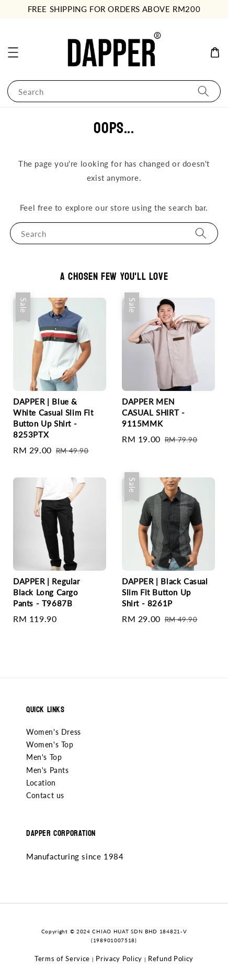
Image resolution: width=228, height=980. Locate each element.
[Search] (203, 91)
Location (41, 783)
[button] (13, 52)
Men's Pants (48, 770)
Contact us (45, 795)
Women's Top (50, 744)
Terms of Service (62, 959)
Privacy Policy (119, 959)
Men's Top (44, 757)
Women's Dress (54, 732)
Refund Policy (171, 959)
